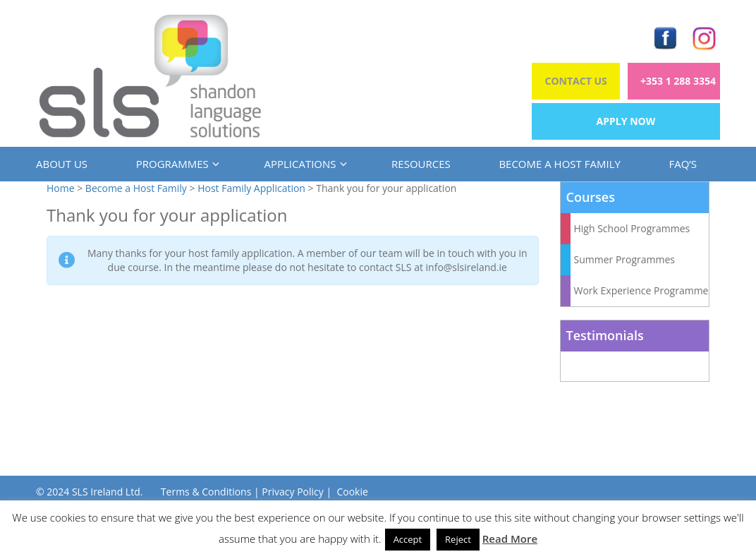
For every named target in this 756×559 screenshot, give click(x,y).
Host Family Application (251, 188)
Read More (510, 539)
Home (61, 188)
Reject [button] (458, 539)
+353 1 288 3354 (678, 81)
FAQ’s (683, 164)
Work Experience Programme (641, 290)
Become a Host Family (559, 164)
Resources (421, 164)
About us (62, 164)
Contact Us (576, 81)
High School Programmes (632, 228)
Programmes (176, 164)
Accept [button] (408, 539)
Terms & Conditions (206, 492)
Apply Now (626, 121)
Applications (303, 164)
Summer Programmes (625, 259)
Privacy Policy (292, 492)
